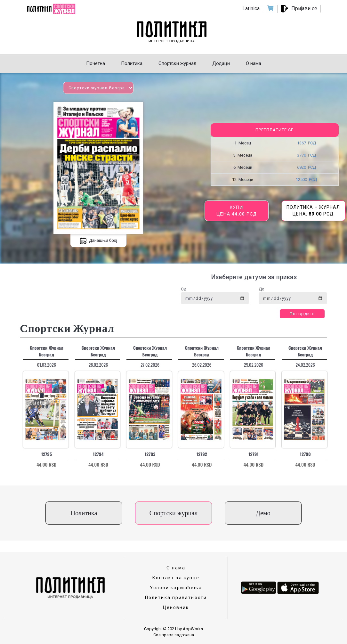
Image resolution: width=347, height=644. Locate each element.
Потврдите (302, 314)
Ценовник (176, 607)
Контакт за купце (176, 578)
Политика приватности (176, 598)
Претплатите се (274, 130)
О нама (176, 568)
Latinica (251, 8)
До (262, 289)
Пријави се (304, 8)
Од (184, 289)
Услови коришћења (176, 588)
